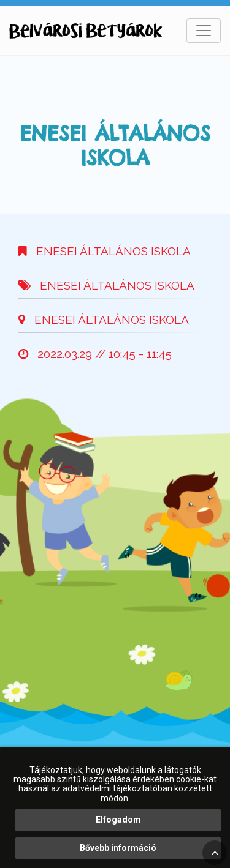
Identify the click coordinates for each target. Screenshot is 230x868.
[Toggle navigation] (204, 31)
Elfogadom (118, 820)
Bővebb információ (118, 848)
